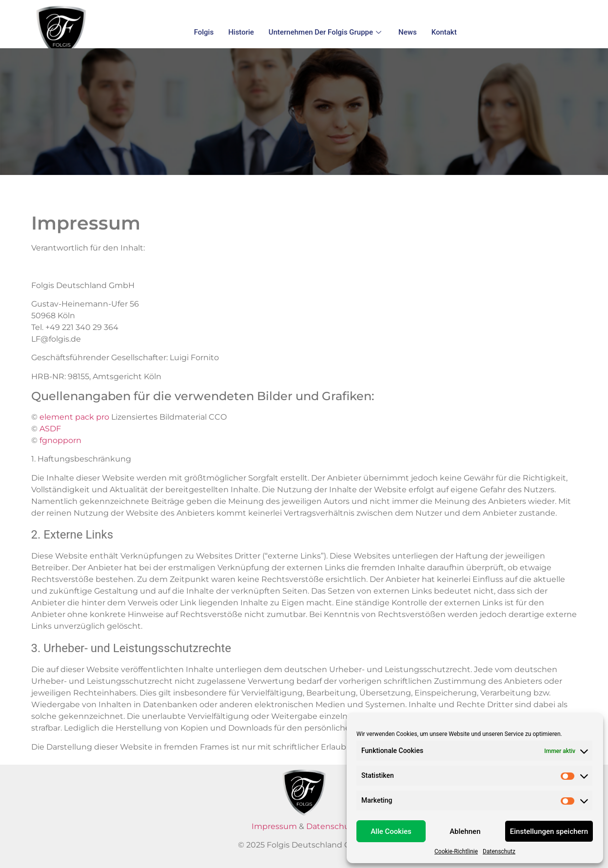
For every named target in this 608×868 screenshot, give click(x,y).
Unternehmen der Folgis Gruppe (326, 32)
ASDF (51, 429)
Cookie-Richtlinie (456, 851)
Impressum (274, 826)
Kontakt (444, 32)
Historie (241, 32)
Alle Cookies (391, 831)
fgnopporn (60, 440)
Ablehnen (465, 831)
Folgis (204, 32)
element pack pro (74, 417)
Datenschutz (499, 851)
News (408, 32)
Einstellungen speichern (549, 831)
